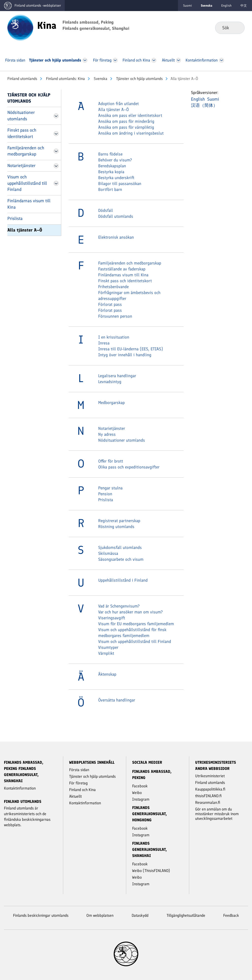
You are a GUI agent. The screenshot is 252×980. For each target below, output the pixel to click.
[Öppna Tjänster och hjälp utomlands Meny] (85, 60)
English (226, 6)
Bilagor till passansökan (120, 184)
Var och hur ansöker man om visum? (130, 612)
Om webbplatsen (100, 915)
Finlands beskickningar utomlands (41, 915)
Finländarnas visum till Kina (29, 204)
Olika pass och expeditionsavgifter (129, 467)
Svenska (100, 79)
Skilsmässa (108, 553)
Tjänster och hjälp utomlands (139, 79)
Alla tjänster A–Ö (25, 230)
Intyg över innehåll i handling (125, 355)
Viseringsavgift (112, 618)
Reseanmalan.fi (208, 802)
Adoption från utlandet (118, 104)
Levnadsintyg (110, 382)
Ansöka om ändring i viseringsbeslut (131, 133)
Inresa (104, 343)
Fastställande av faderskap (122, 269)
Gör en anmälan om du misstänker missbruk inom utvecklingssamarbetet (217, 814)
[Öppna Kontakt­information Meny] (221, 60)
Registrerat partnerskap (119, 521)
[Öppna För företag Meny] (115, 60)
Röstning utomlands (116, 527)
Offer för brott (111, 461)
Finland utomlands (22, 79)
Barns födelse (110, 154)
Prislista (15, 218)
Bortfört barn (110, 189)
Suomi (188, 6)
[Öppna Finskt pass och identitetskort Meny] (56, 134)
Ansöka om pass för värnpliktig (126, 127)
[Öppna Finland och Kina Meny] (154, 60)
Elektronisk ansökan (116, 237)
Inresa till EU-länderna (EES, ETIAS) (131, 349)
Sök (237, 28)
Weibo (137, 793)
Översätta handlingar (117, 700)
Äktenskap (107, 674)
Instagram (141, 799)
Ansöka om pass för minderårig (126, 121)
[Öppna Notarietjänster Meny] (56, 166)
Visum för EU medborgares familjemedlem (136, 624)
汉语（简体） (204, 105)
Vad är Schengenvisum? (119, 606)
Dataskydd (140, 915)
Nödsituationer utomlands (21, 116)
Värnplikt (106, 653)
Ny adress (107, 434)
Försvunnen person (115, 316)
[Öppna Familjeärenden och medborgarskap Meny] (56, 151)
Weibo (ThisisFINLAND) (151, 871)
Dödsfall (106, 210)
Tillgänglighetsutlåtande (186, 915)
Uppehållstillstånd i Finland (123, 580)
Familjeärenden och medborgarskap (26, 151)
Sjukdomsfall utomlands (120, 547)
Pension (105, 494)
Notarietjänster (21, 166)
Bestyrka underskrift (116, 178)
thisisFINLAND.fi (208, 796)
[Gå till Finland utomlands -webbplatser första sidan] (32, 6)
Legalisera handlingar (117, 376)
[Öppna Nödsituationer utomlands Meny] (56, 116)
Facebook (140, 786)
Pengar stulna (110, 488)
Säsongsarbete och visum (121, 559)
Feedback (231, 915)
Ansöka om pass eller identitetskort (130, 115)
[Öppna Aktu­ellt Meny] (178, 60)
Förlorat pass (110, 304)
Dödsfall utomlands (116, 216)
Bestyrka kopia (111, 172)
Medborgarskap (111, 403)
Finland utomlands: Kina (65, 79)
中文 (244, 6)
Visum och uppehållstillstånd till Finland (27, 183)
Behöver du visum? (115, 160)
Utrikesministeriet (210, 776)
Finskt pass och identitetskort (22, 133)
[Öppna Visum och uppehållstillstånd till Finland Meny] (56, 183)
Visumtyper (108, 647)
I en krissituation (114, 337)
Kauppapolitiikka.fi (210, 789)
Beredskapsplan (112, 166)
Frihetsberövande (113, 287)
